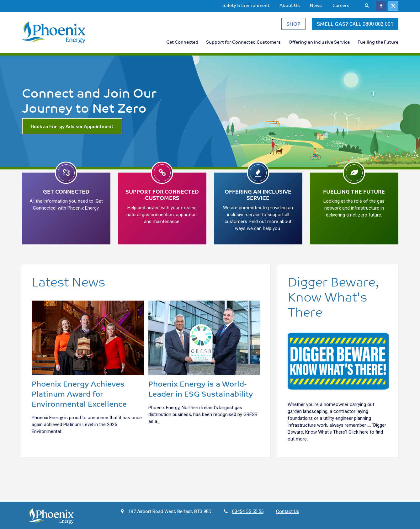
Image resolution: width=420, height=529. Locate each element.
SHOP (293, 24)
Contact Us (288, 511)
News (316, 5)
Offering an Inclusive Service (319, 42)
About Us (290, 5)
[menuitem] (246, 5)
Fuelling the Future (378, 42)
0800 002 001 (378, 24)
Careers (341, 5)
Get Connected (182, 42)
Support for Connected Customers (243, 42)
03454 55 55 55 (248, 511)
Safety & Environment (246, 5)
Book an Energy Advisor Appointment (72, 126)
